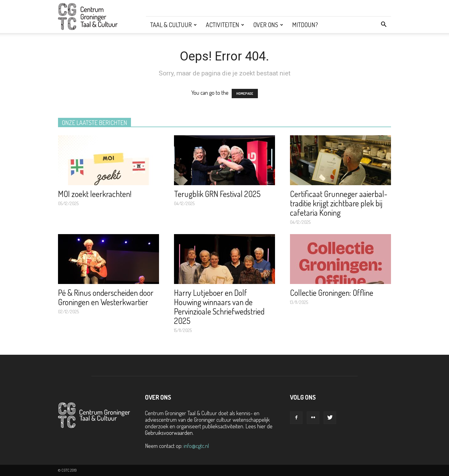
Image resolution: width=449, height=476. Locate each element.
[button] (384, 25)
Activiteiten (225, 25)
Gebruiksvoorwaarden (169, 433)
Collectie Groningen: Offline (332, 293)
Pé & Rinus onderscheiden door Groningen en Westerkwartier (106, 297)
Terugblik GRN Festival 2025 (217, 194)
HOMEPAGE (245, 94)
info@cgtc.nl (196, 446)
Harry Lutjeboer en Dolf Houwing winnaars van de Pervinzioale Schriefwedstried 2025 (219, 307)
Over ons (268, 25)
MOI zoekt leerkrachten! (95, 194)
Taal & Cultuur (174, 25)
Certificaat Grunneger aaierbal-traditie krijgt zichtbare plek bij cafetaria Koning (339, 203)
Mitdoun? (305, 25)
